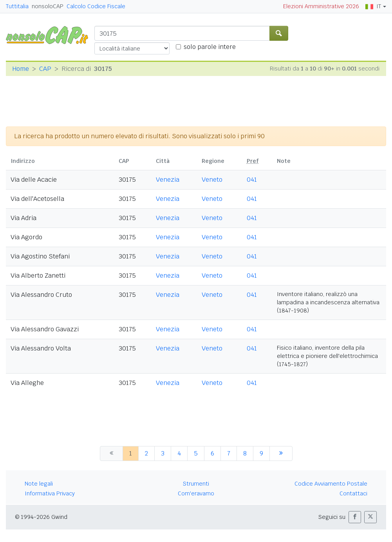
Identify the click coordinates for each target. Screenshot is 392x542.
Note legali (39, 484)
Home (21, 69)
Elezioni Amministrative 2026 (321, 6)
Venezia (168, 180)
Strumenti (196, 484)
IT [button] (373, 6)
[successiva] (281, 453)
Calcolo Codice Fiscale (96, 6)
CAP (45, 69)
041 (252, 180)
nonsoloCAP (48, 6)
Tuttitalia (17, 6)
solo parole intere (210, 47)
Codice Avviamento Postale (331, 484)
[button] (355, 517)
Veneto (212, 180)
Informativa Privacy (50, 493)
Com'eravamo (196, 493)
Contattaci (353, 493)
